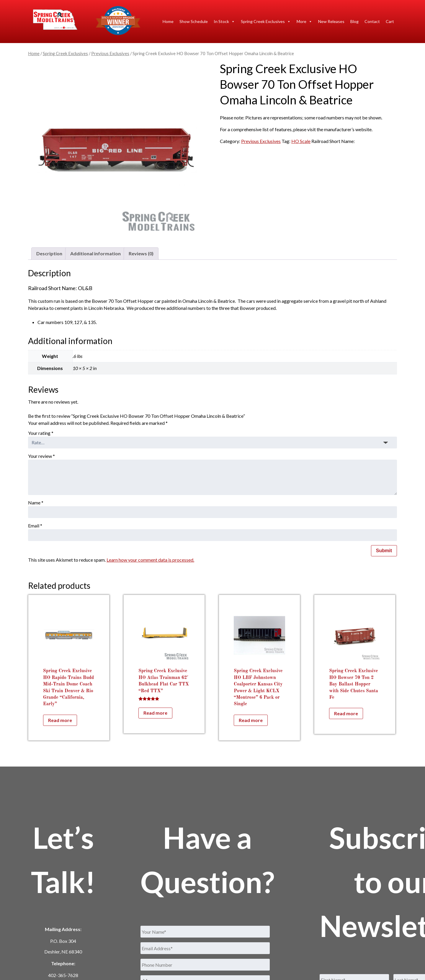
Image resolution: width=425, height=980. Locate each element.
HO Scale (301, 141)
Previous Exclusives (110, 53)
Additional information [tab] (95, 253)
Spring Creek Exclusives (266, 22)
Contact (372, 21)
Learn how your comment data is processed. (150, 560)
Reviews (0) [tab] (141, 253)
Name (36, 503)
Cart (390, 21)
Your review (41, 456)
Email (35, 526)
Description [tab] (49, 253)
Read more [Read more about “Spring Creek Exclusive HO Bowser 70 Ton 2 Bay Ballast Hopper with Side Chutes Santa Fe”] (346, 713)
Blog (354, 21)
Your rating (41, 433)
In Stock (224, 22)
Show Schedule (194, 21)
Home (168, 21)
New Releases (331, 21)
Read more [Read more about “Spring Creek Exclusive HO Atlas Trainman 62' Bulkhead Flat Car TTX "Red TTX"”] (155, 713)
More (304, 22)
